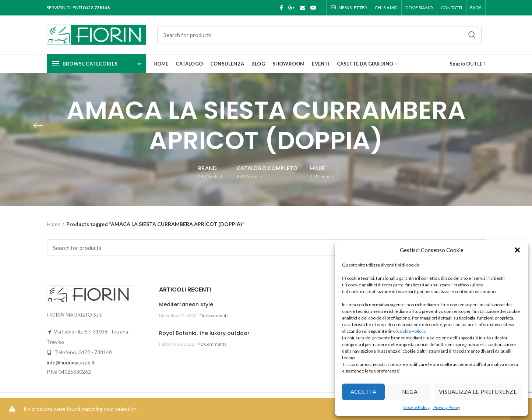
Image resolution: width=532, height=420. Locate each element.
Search (472, 35)
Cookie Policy (416, 407)
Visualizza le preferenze (478, 392)
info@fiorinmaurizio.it (71, 362)
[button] (517, 250)
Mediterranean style (186, 304)
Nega (410, 392)
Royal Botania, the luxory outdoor (204, 333)
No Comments (214, 315)
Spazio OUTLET (468, 64)
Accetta (363, 392)
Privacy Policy (447, 407)
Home (54, 224)
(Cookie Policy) (410, 331)
